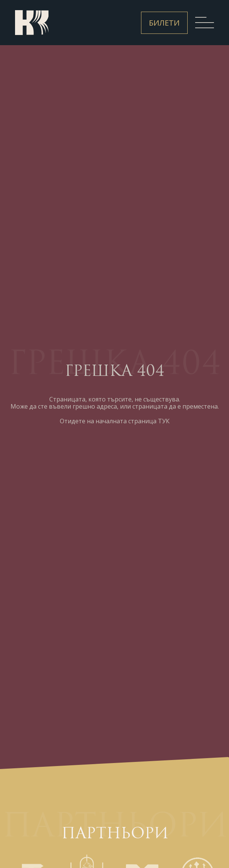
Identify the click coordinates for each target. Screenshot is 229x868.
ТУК (164, 421)
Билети (164, 23)
